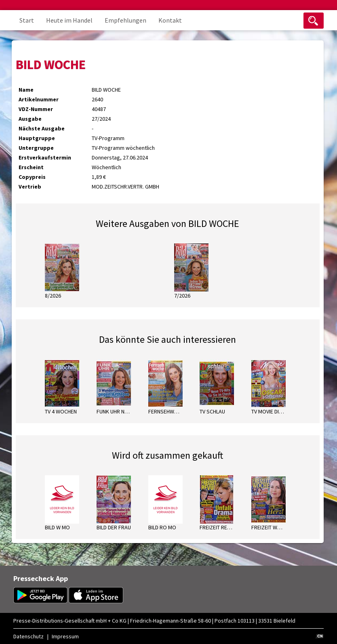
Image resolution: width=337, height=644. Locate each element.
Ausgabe (30, 119)
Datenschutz (28, 636)
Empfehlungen (125, 20)
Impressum (65, 636)
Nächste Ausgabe (42, 128)
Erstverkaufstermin (45, 157)
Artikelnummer (39, 99)
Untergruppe (36, 148)
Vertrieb (30, 187)
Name (26, 90)
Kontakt (170, 20)
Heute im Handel (69, 20)
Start (27, 20)
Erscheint (31, 167)
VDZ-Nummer (36, 109)
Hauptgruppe (37, 138)
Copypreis (32, 177)
